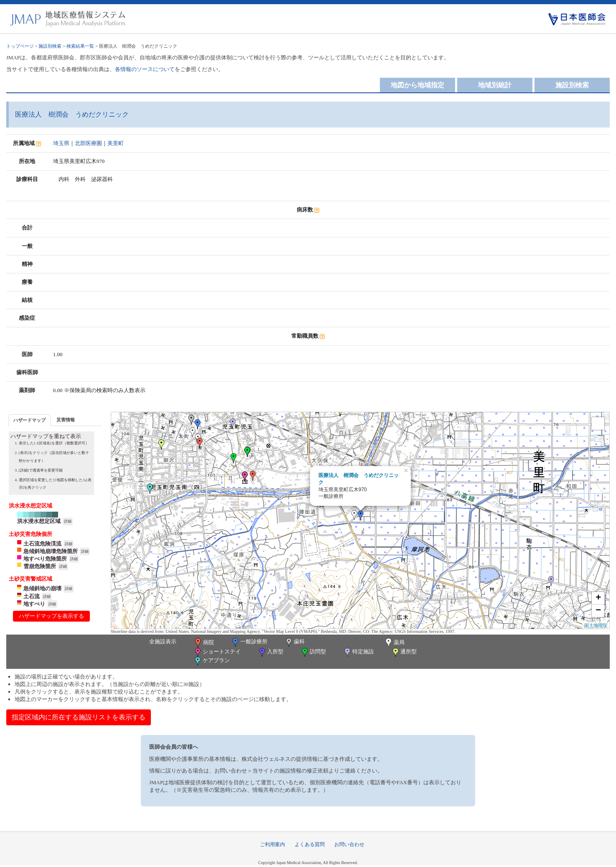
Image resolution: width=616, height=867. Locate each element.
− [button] (598, 611)
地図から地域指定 (417, 85)
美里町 (116, 143)
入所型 (270, 652)
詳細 (68, 521)
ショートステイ (217, 652)
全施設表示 (163, 641)
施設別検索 (50, 46)
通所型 (404, 652)
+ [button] (598, 598)
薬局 (394, 643)
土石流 (32, 596)
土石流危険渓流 (42, 544)
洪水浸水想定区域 (39, 521)
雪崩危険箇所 (40, 566)
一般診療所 (249, 642)
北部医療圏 (88, 143)
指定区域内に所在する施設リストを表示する (79, 717)
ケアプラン (211, 661)
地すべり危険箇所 (45, 559)
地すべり (34, 604)
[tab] (29, 420)
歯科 (294, 642)
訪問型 (313, 652)
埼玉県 (61, 143)
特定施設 (358, 652)
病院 (204, 643)
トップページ (20, 46)
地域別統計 (495, 85)
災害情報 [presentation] (66, 420)
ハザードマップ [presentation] (29, 420)
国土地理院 (596, 625)
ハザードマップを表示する (51, 616)
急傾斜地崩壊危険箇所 (51, 551)
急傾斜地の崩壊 (42, 588)
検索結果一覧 (80, 46)
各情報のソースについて (145, 69)
